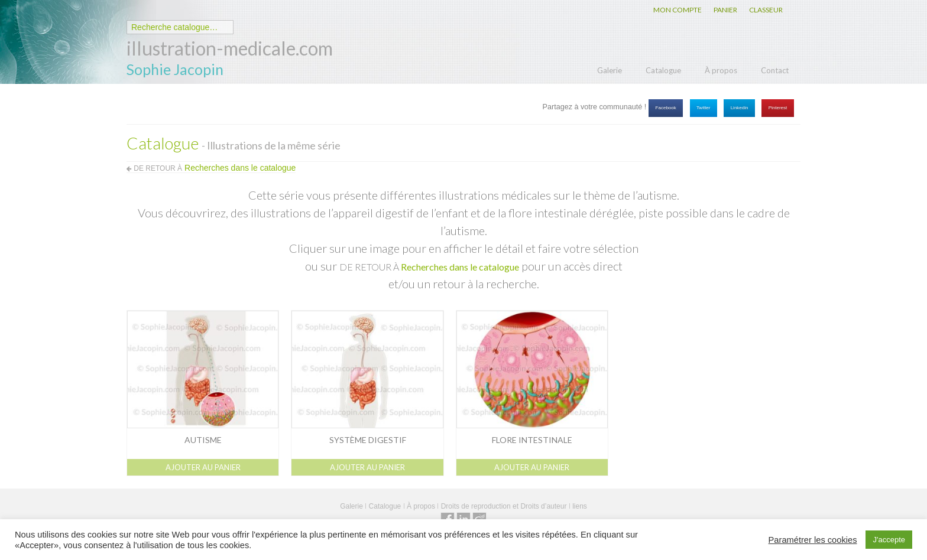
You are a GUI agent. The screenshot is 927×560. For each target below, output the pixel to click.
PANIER (725, 10)
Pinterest (778, 108)
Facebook (666, 108)
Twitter (704, 108)
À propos (721, 70)
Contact (775, 70)
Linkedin (740, 108)
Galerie (610, 70)
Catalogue (663, 70)
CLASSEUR (766, 10)
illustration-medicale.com (230, 48)
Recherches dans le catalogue (460, 267)
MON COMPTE (678, 10)
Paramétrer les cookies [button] (813, 540)
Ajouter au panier (203, 467)
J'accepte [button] (889, 540)
